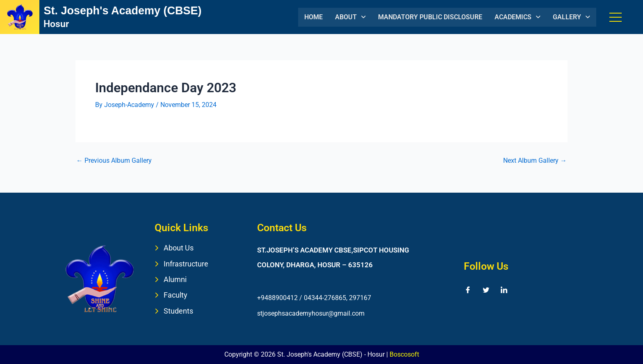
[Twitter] (486, 290)
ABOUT (350, 17)
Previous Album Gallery (114, 161)
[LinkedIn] (504, 290)
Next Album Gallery (535, 161)
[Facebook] (468, 290)
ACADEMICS (518, 17)
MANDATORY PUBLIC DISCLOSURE (430, 17)
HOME (314, 17)
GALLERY (571, 17)
